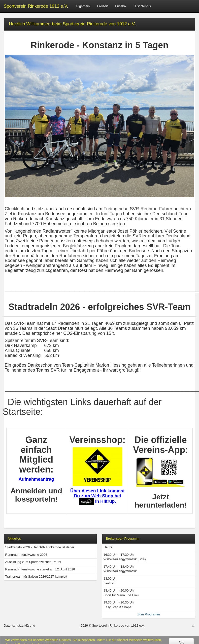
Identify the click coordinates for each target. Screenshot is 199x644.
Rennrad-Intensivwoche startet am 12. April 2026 (40, 569)
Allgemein (83, 6)
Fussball (121, 6)
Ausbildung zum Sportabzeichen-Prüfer (33, 562)
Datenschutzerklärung (19, 625)
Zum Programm (149, 614)
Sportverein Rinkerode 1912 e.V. (36, 6)
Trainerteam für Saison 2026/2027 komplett (36, 577)
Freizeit (103, 6)
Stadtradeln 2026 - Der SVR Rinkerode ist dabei (40, 547)
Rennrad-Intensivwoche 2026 (26, 555)
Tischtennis (143, 6)
